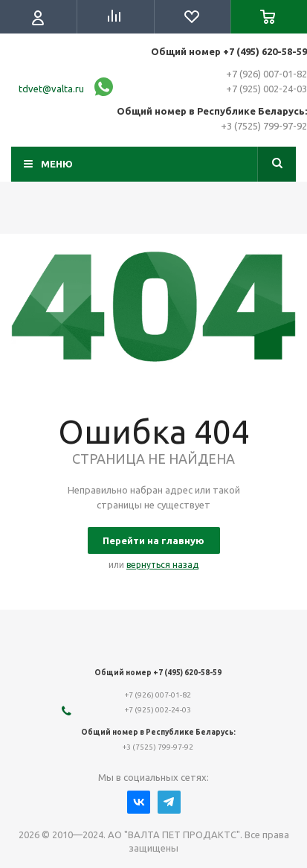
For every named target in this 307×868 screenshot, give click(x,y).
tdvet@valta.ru (51, 89)
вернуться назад (162, 565)
